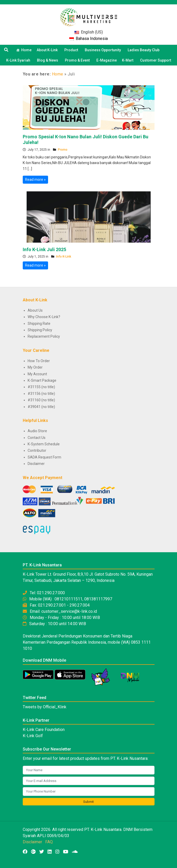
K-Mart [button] (128, 60)
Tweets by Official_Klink (45, 707)
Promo (63, 150)
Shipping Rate (39, 324)
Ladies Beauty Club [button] (144, 50)
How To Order (39, 361)
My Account (37, 374)
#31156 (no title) (41, 394)
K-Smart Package (42, 380)
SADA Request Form (44, 457)
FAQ (49, 842)
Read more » (35, 180)
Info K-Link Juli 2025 (44, 249)
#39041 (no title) (41, 407)
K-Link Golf (33, 736)
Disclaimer (36, 464)
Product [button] (72, 50)
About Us (35, 310)
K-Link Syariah (19, 60)
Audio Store (37, 431)
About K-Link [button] (48, 50)
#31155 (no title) (41, 387)
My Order (35, 367)
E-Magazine (107, 60)
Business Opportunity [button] (104, 50)
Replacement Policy (44, 336)
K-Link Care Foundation (44, 730)
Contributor (37, 450)
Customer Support (156, 60)
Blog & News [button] (48, 60)
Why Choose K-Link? (44, 317)
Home (26, 50)
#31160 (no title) (41, 400)
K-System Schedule (44, 444)
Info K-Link (64, 257)
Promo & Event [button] (78, 60)
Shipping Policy (40, 330)
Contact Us (37, 438)
